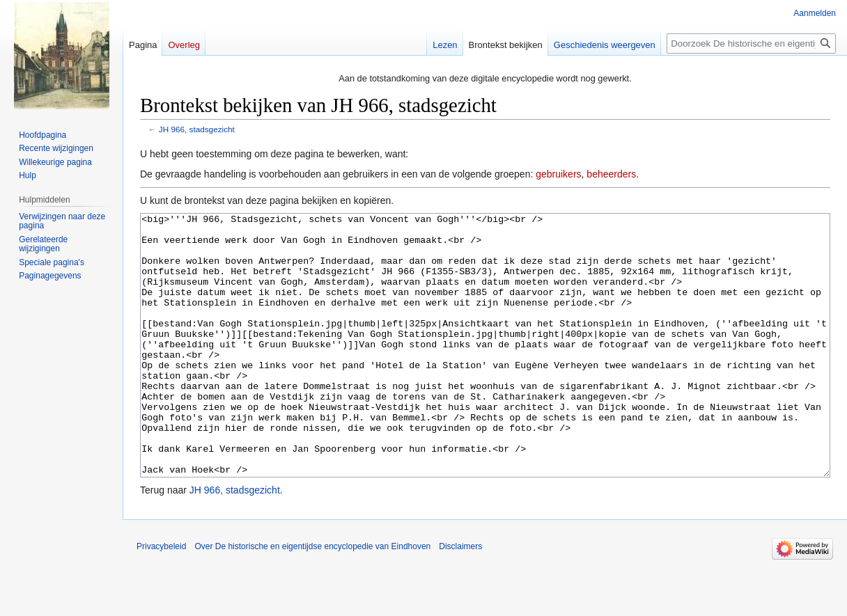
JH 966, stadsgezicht (197, 129)
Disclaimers (460, 599)
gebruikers (558, 174)
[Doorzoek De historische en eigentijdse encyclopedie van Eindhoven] (751, 44)
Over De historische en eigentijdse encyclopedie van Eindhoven (312, 599)
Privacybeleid (161, 599)
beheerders (611, 174)
